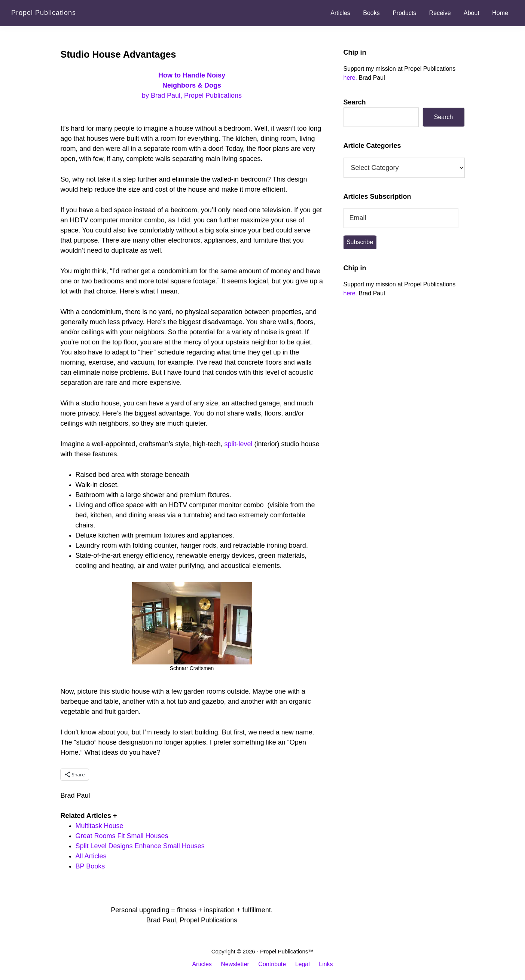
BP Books (90, 866)
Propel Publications (44, 13)
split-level (238, 444)
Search (355, 102)
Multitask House (100, 826)
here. (350, 78)
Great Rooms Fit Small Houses (122, 836)
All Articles (91, 856)
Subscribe (360, 242)
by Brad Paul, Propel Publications (192, 85)
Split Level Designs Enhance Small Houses (140, 846)
